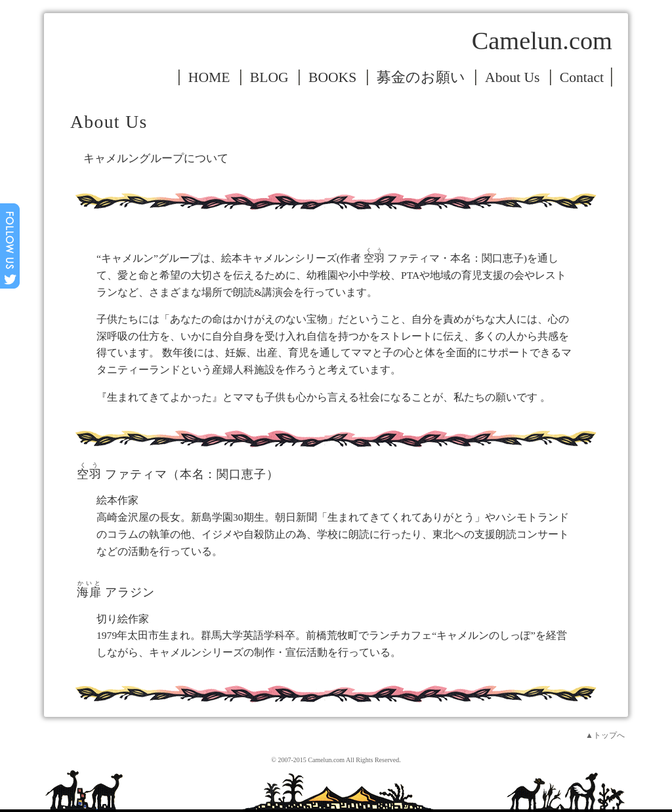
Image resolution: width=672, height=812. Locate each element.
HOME (209, 77)
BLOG (269, 77)
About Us (512, 77)
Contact (582, 77)
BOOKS (332, 77)
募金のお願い (421, 77)
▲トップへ (605, 735)
